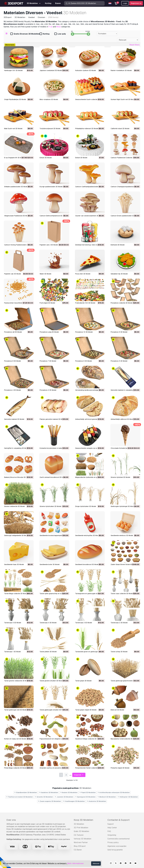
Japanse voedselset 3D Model (51, 70)
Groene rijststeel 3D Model (120, 477)
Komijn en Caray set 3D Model (15, 739)
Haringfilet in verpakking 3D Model (16, 448)
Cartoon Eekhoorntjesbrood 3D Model (53, 216)
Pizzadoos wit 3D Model (13, 332)
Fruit (50, 27)
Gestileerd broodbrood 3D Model (87, 564)
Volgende (79, 775)
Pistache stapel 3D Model (120, 768)
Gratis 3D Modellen (81, 831)
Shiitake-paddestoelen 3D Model (16, 187)
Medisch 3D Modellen (107, 797)
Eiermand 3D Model (118, 245)
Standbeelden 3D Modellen (26, 793)
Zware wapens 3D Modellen (49, 801)
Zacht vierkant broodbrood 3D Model (53, 477)
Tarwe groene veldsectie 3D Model (17, 681)
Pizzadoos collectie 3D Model (122, 303)
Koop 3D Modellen (83, 820)
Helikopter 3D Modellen (128, 797)
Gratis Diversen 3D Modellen (25, 34)
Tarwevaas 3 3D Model (84, 623)
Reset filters (134, 45)
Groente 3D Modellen (44, 797)
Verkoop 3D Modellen (82, 839)
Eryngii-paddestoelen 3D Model (51, 187)
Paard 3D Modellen (88, 793)
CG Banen (78, 850)
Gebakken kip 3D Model (119, 274)
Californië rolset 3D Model (120, 129)
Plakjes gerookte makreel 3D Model (52, 419)
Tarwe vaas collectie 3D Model (122, 594)
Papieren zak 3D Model (13, 274)
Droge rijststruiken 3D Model (86, 506)
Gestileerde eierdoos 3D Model (122, 535)
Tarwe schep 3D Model (119, 652)
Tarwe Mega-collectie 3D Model (16, 594)
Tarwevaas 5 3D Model (13, 623)
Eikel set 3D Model (117, 710)
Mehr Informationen (75, 863)
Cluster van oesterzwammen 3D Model (89, 216)
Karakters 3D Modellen (49, 793)
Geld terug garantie (115, 850)
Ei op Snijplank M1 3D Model (14, 158)
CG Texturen (79, 835)
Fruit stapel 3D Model (47, 303)
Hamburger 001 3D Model (13, 70)
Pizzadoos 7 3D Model (48, 361)
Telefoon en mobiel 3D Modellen (20, 797)
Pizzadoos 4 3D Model (12, 390)
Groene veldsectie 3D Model (14, 506)
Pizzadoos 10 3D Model (84, 332)
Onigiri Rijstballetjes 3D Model (15, 99)
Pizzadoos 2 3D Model (48, 390)
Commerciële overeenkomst (119, 839)
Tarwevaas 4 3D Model (48, 623)
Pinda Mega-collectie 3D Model (15, 768)
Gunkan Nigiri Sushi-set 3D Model (123, 99)
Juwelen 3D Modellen (64, 797)
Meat (59, 27)
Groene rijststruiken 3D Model (50, 506)
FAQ (109, 831)
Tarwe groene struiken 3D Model (51, 681)
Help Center (112, 828)
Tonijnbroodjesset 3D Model (50, 129)
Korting (45, 34)
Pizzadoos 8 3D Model (12, 361)
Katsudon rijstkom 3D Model (86, 70)
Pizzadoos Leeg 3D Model (49, 332)
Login (125, 3)
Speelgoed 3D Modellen (85, 797)
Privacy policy (113, 842)
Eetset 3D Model (46, 158)
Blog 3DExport (80, 846)
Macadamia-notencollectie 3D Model (124, 739)
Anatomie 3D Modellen (96, 801)
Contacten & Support (118, 820)
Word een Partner (81, 842)
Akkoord (96, 864)
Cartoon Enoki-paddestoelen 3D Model (125, 216)
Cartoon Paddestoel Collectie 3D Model (125, 158)
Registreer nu (136, 3)
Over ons (11, 820)
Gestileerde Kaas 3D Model (14, 564)
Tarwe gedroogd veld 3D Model (15, 710)
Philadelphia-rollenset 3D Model (87, 129)
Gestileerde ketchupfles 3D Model (87, 535)
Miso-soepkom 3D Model (49, 99)
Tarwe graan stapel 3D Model (86, 710)
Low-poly (60, 34)
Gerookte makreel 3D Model (14, 419)
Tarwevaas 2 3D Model (119, 623)
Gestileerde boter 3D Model (50, 564)
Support (111, 824)
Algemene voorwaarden (117, 846)
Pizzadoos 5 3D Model (119, 361)
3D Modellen (79, 824)
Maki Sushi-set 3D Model (13, 129)
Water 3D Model (45, 274)
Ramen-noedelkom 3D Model (121, 70)
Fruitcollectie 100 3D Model (85, 303)
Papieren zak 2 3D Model (49, 245)
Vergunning (112, 835)
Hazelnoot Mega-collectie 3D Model (88, 739)
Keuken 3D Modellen (69, 793)
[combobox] (107, 34)
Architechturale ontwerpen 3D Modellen (114, 793)
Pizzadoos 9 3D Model (119, 332)
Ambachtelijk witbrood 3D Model (122, 419)
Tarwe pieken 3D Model (48, 652)
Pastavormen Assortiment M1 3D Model (18, 303)
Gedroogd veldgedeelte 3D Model (16, 535)
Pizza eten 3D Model (83, 274)
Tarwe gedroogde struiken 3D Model (53, 710)
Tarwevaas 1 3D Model (12, 652)
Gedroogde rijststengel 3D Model (123, 506)
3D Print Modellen (81, 828)
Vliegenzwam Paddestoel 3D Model (17, 216)
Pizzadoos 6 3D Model (84, 361)
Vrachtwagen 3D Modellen (74, 801)
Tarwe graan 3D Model (83, 681)
